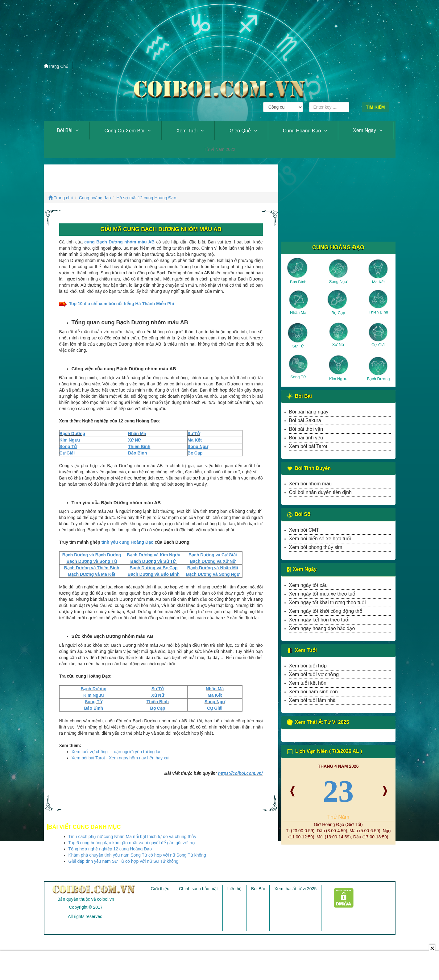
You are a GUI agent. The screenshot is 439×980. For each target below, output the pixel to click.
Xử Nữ (157, 695)
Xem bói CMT (304, 530)
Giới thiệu (160, 889)
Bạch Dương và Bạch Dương (92, 555)
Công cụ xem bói (124, 131)
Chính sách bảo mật (198, 889)
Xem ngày (364, 130)
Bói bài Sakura (305, 420)
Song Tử (93, 702)
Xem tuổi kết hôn (308, 683)
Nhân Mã (137, 434)
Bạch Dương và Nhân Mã (213, 568)
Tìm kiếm (375, 107)
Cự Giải (215, 708)
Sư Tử (194, 434)
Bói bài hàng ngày (309, 412)
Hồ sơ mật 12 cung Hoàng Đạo (146, 198)
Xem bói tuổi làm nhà (312, 700)
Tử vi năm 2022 (219, 149)
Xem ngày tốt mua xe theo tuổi (323, 594)
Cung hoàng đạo (302, 131)
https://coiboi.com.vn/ (240, 773)
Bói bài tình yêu (306, 438)
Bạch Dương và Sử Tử (153, 561)
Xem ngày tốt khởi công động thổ (326, 611)
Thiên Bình (158, 702)
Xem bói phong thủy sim (316, 547)
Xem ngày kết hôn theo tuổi (319, 620)
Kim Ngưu (94, 695)
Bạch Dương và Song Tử (91, 561)
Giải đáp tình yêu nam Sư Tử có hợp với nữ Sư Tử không (124, 861)
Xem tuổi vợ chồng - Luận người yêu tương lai (116, 752)
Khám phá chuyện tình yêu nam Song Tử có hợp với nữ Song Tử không (137, 855)
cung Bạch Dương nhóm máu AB (119, 242)
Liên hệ (234, 889)
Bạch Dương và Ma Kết (92, 574)
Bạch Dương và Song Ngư (213, 574)
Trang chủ (61, 198)
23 (338, 791)
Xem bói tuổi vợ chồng (314, 674)
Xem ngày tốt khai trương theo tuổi (327, 602)
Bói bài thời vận (306, 429)
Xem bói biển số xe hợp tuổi (320, 539)
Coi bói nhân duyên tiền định (320, 492)
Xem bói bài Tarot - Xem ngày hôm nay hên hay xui (120, 758)
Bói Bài (65, 130)
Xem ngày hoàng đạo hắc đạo (322, 628)
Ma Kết (215, 695)
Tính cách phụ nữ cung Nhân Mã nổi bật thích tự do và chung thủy (133, 837)
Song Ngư (215, 702)
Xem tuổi (187, 131)
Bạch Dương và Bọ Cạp (154, 568)
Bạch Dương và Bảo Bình (154, 574)
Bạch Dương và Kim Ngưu (153, 555)
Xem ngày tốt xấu (309, 585)
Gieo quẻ (240, 131)
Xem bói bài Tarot (308, 446)
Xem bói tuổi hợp (308, 666)
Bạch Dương (72, 434)
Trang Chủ (56, 66)
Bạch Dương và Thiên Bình (91, 568)
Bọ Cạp (158, 708)
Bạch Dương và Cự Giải (213, 555)
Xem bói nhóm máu (311, 484)
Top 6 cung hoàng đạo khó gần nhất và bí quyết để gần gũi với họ (132, 843)
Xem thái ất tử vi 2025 (295, 889)
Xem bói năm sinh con (313, 692)
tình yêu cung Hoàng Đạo (128, 542)
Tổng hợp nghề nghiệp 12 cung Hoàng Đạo (110, 849)
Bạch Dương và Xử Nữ (213, 561)
